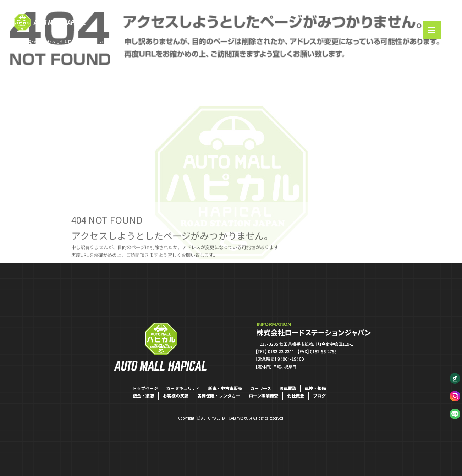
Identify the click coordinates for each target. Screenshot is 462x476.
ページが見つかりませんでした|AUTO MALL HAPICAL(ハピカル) (65, 42)
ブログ (319, 396)
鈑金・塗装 (143, 396)
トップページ (145, 388)
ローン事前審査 (263, 396)
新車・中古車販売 (225, 388)
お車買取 (288, 388)
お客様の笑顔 (176, 396)
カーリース (261, 388)
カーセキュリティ (183, 388)
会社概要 (296, 396)
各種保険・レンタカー (219, 396)
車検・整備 (315, 388)
